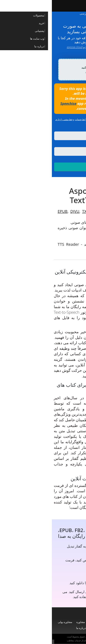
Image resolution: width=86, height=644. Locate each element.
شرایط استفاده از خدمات (34, 641)
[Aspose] (57, 6)
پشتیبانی (42, 622)
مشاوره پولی (13, 622)
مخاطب (19, 641)
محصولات (56, 622)
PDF (77, 217)
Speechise (17, 103)
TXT (33, 211)
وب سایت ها (45, 628)
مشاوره (29, 622)
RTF (66, 211)
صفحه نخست (73, 622)
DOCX (54, 211)
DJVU (23, 211)
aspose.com (40, 47)
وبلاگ (59, 628)
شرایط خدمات (30, 119)
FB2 (43, 211)
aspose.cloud (23, 47)
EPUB (11, 211)
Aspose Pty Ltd (47, 637)
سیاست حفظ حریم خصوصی (58, 641)
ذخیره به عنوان (71, 144)
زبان (81, 129)
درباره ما (29, 628)
